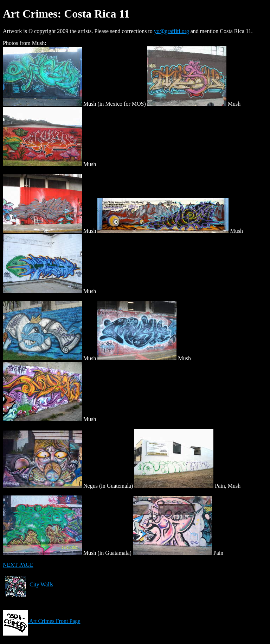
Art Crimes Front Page (41, 621)
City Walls (28, 584)
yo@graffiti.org (172, 31)
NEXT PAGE (18, 565)
